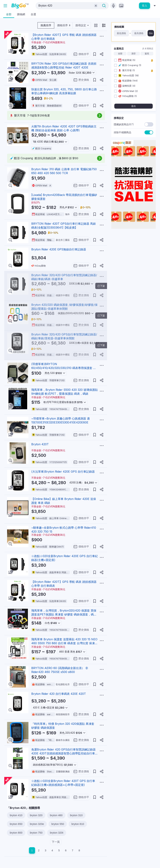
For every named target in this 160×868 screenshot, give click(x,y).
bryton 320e (37, 824)
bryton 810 (78, 824)
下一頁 (56, 842)
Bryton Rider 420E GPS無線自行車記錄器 (59, 249)
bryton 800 (16, 833)
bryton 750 (36, 833)
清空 (134, 54)
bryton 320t (57, 833)
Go (151, 33)
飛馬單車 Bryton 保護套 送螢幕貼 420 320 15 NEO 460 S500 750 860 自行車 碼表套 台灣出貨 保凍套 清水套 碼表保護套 (64, 643)
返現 (147, 54)
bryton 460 (56, 815)
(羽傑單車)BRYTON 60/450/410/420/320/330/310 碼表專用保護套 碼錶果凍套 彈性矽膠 (64, 368)
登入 (145, 6)
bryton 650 (16, 824)
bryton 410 (16, 815)
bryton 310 (76, 815)
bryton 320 (36, 815)
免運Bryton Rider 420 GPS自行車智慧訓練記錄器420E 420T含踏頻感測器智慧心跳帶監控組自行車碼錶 (65, 753)
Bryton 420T (40, 444)
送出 (134, 106)
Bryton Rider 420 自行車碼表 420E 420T (59, 694)
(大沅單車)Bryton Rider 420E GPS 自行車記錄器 (63, 472)
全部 (120, 54)
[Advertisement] (134, 254)
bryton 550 (58, 824)
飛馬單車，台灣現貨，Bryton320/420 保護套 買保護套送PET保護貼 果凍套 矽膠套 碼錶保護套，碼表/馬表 (64, 614)
